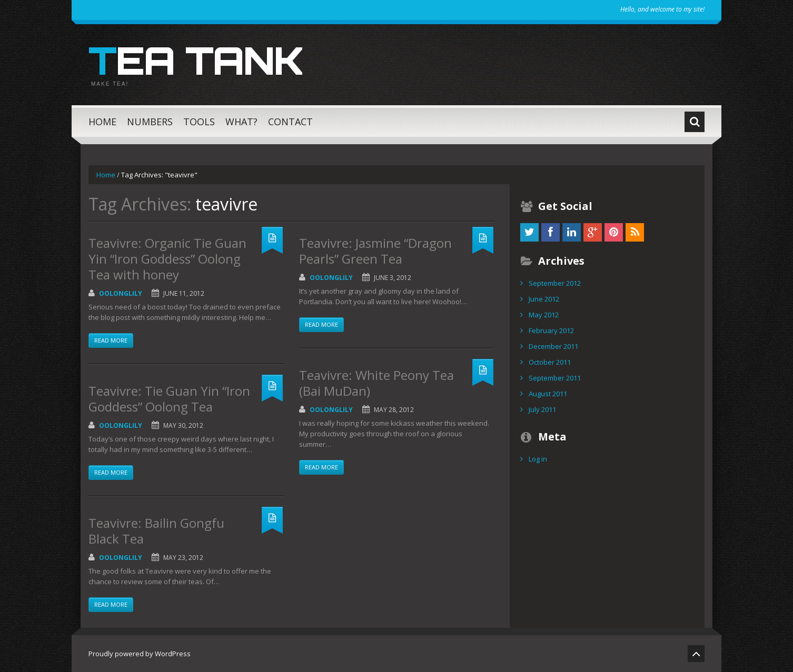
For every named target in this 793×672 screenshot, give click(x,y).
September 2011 (555, 378)
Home (102, 122)
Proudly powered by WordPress (140, 654)
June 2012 (544, 299)
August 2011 (548, 394)
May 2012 (544, 315)
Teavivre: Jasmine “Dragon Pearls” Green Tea (375, 251)
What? (241, 122)
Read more (111, 340)
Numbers (150, 122)
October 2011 (550, 362)
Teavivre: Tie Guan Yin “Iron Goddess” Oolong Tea (169, 399)
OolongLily (121, 293)
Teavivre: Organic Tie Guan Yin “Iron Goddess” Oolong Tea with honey (167, 259)
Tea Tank (196, 60)
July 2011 (542, 409)
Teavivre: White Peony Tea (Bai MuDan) (376, 383)
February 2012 (551, 330)
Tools (199, 122)
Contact (290, 122)
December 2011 (553, 346)
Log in (538, 459)
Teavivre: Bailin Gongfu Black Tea (156, 531)
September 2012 (555, 283)
